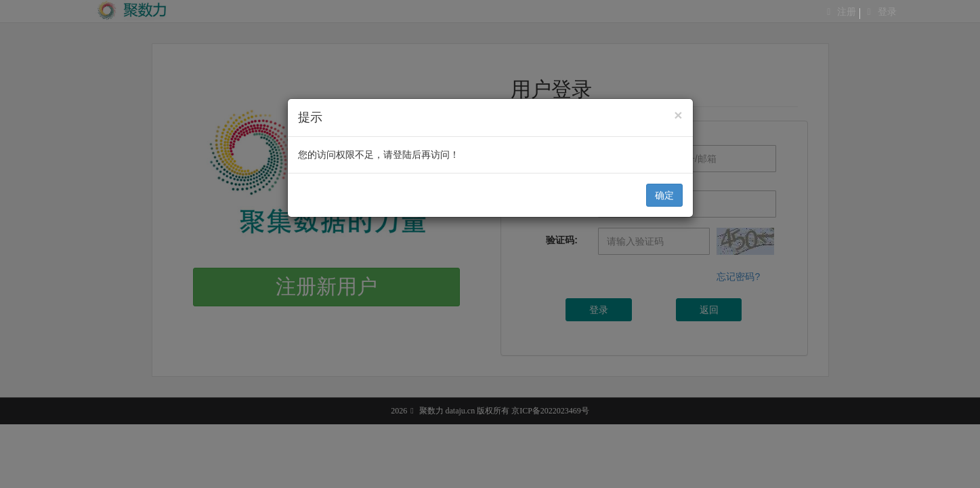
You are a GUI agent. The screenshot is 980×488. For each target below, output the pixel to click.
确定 (664, 195)
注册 (847, 12)
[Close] (678, 115)
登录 (887, 12)
